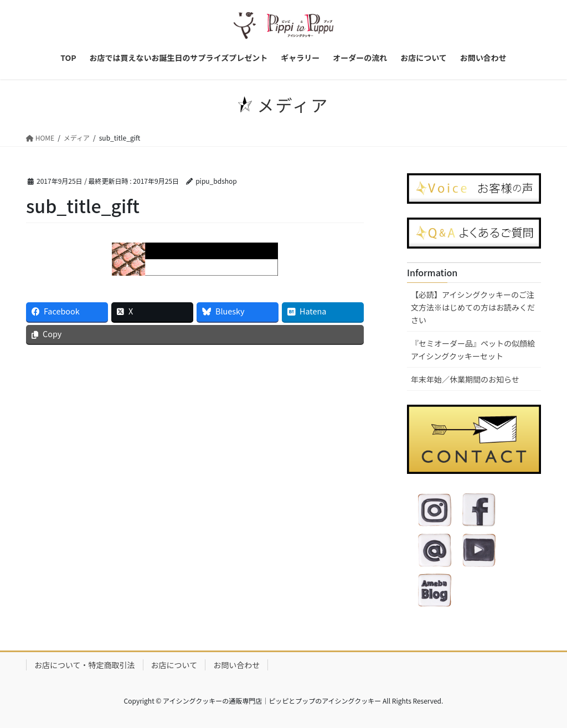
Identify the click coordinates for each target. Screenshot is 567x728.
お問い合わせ (236, 665)
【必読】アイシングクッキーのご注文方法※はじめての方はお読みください (473, 307)
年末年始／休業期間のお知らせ (465, 379)
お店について (174, 665)
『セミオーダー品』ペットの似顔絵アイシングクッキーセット (473, 350)
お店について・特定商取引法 (85, 665)
